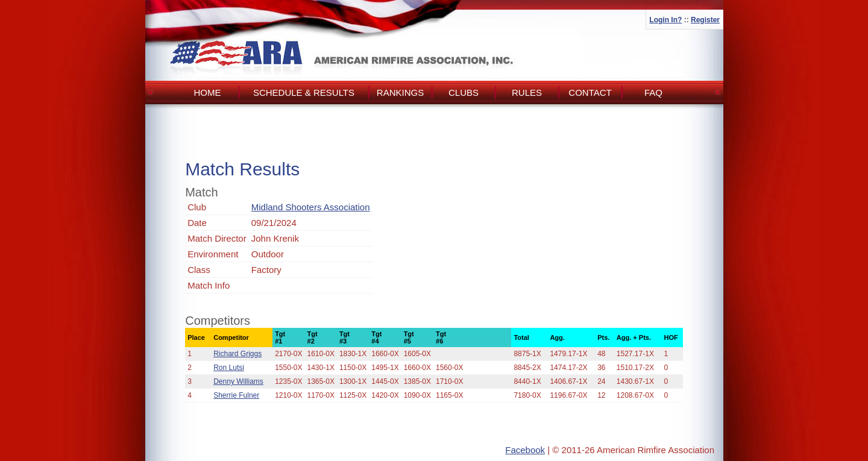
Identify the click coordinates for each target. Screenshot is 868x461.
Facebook (525, 450)
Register (705, 20)
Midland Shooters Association (311, 207)
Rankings (400, 93)
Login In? (665, 20)
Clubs (464, 93)
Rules (527, 93)
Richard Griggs (237, 354)
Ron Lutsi (229, 368)
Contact (590, 93)
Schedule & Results (304, 93)
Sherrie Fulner (236, 395)
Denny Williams (238, 381)
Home (208, 93)
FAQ (653, 93)
